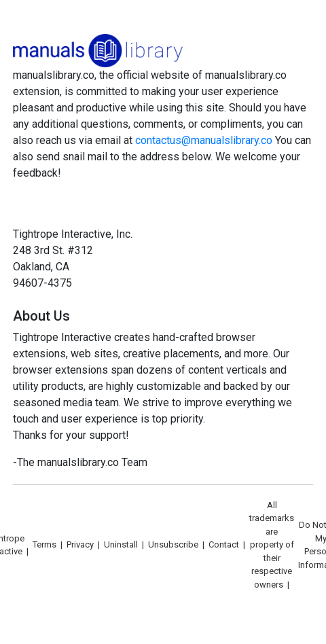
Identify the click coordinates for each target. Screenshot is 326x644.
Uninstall (121, 544)
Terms (44, 544)
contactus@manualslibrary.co (204, 140)
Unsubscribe (173, 544)
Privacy (80, 544)
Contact (224, 544)
